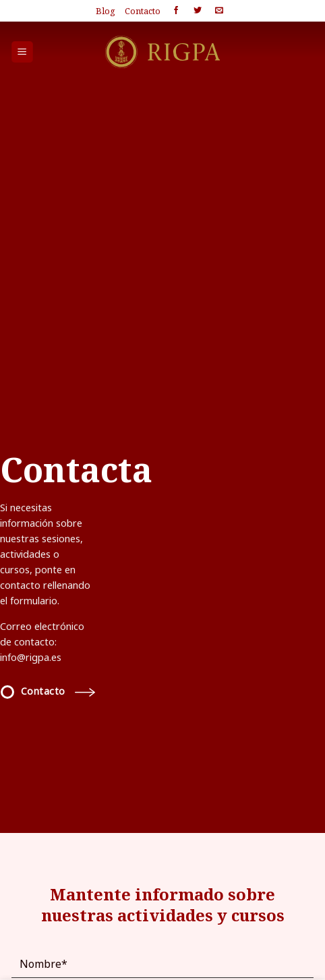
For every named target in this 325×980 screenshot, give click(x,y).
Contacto (143, 11)
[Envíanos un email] (219, 11)
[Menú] (23, 52)
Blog (106, 11)
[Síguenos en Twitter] (198, 11)
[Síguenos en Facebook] (176, 11)
